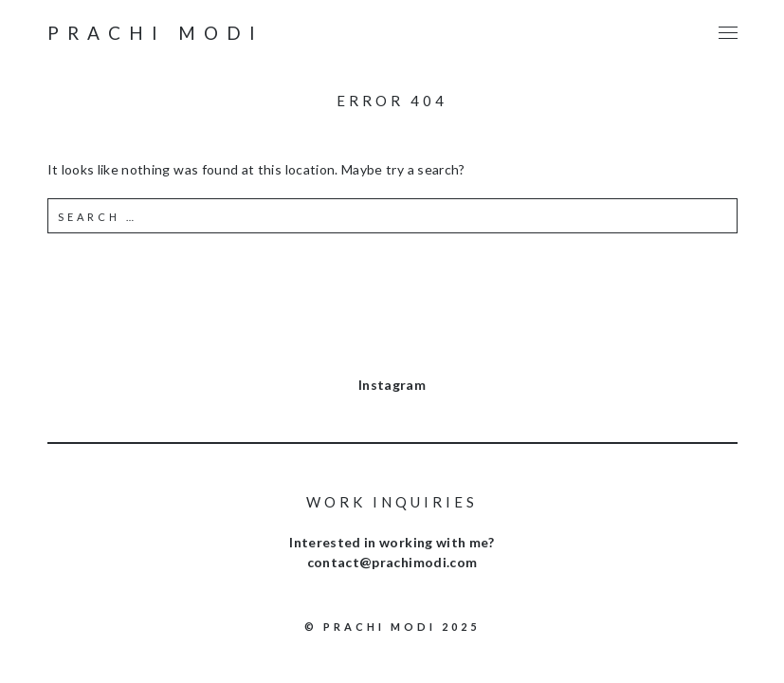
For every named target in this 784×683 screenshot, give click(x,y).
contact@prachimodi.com (392, 562)
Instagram (392, 385)
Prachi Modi (155, 33)
